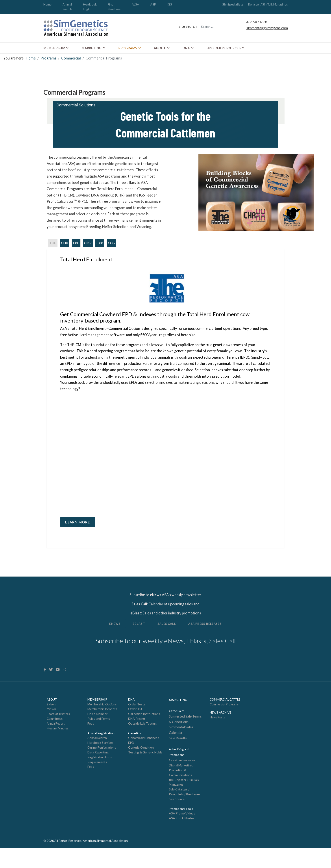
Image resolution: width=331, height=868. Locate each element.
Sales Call (167, 639)
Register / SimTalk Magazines (266, 4)
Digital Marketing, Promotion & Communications (181, 789)
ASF (153, 4)
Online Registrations (102, 765)
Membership (54, 48)
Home (47, 4)
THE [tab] (53, 252)
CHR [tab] (65, 252)
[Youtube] (58, 686)
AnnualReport (56, 741)
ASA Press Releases (208, 639)
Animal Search (97, 756)
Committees (55, 736)
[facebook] (45, 686)
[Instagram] (65, 686)
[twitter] (51, 686)
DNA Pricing (137, 736)
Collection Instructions (144, 731)
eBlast (137, 639)
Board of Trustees (58, 731)
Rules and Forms (99, 736)
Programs (128, 48)
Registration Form (100, 775)
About (160, 48)
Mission (52, 726)
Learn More (78, 535)
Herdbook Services (100, 761)
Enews (111, 639)
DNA (186, 48)
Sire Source (177, 818)
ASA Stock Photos (182, 838)
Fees (91, 741)
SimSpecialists (233, 4)
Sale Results (178, 756)
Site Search (188, 27)
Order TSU (136, 726)
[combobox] (218, 27)
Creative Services (182, 779)
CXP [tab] (101, 252)
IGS (169, 4)
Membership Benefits (102, 726)
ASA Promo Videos (182, 833)
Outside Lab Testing (142, 741)
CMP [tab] (89, 252)
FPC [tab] (77, 252)
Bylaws (51, 721)
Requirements (97, 780)
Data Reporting (98, 770)
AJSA (135, 4)
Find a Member (97, 731)
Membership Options (102, 721)
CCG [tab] (113, 252)
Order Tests (137, 721)
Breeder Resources (224, 48)
